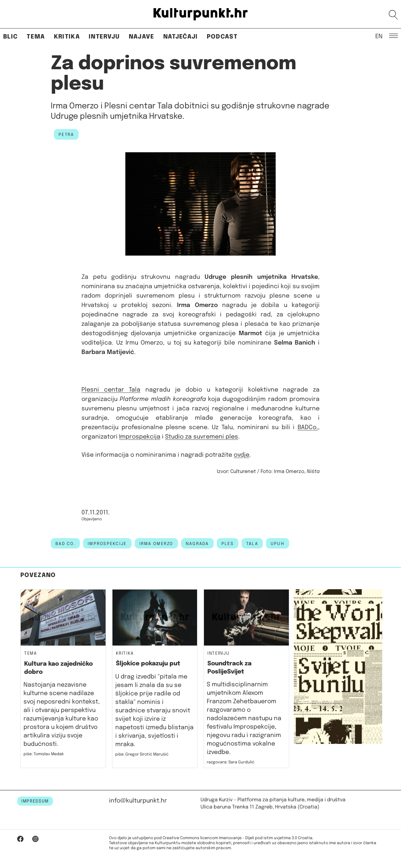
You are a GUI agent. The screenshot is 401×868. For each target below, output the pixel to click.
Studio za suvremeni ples (202, 437)
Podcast (222, 37)
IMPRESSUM (35, 801)
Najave (142, 37)
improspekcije (107, 544)
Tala (252, 544)
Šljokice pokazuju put (148, 664)
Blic (10, 37)
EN (379, 36)
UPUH (278, 544)
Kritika (67, 37)
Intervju (104, 37)
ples (228, 544)
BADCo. (308, 427)
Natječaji (181, 37)
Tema (36, 37)
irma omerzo (156, 544)
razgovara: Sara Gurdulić (231, 762)
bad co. (65, 544)
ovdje (242, 455)
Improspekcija (140, 437)
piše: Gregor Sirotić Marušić (142, 754)
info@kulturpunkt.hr (138, 801)
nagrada (197, 544)
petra (66, 135)
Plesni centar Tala (111, 390)
